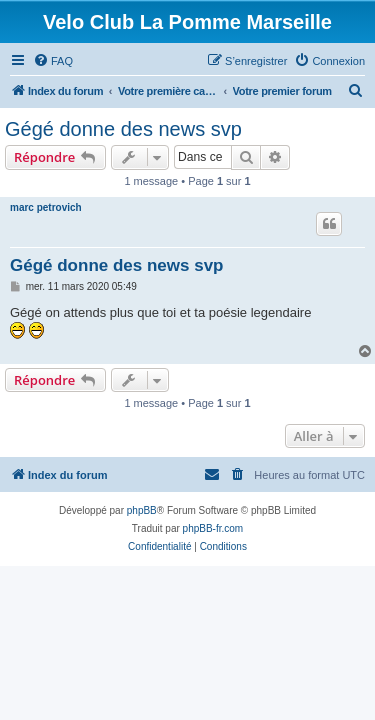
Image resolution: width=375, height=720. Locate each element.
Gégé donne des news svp (123, 129)
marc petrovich (46, 207)
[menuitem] (53, 61)
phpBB (142, 510)
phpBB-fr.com (213, 528)
